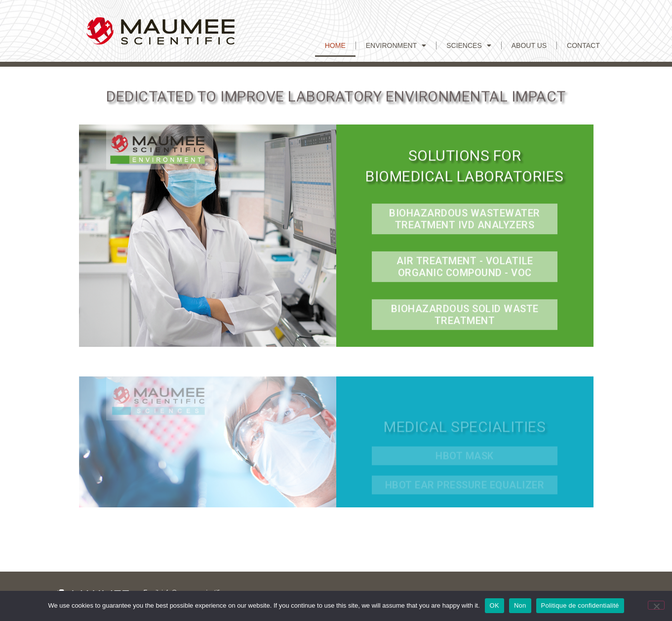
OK (494, 605)
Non (520, 605)
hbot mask (465, 461)
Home (335, 45)
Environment (396, 45)
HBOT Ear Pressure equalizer (465, 490)
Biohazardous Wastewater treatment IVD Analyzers (465, 221)
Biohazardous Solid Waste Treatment (465, 317)
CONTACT (583, 45)
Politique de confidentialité (580, 605)
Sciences (469, 45)
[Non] (656, 605)
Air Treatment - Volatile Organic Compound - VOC (465, 269)
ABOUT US (529, 45)
